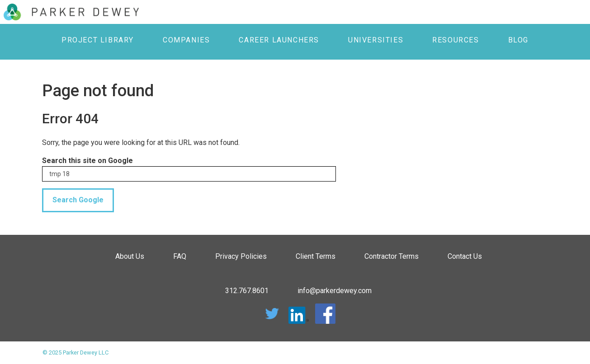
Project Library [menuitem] (98, 40)
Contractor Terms (392, 256)
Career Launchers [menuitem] (279, 40)
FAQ (180, 256)
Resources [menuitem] (455, 40)
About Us (130, 256)
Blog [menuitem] (518, 40)
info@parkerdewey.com (335, 291)
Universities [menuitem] (376, 40)
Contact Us (465, 256)
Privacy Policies (241, 256)
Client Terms (316, 256)
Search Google (78, 200)
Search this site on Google (87, 161)
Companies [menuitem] (186, 40)
